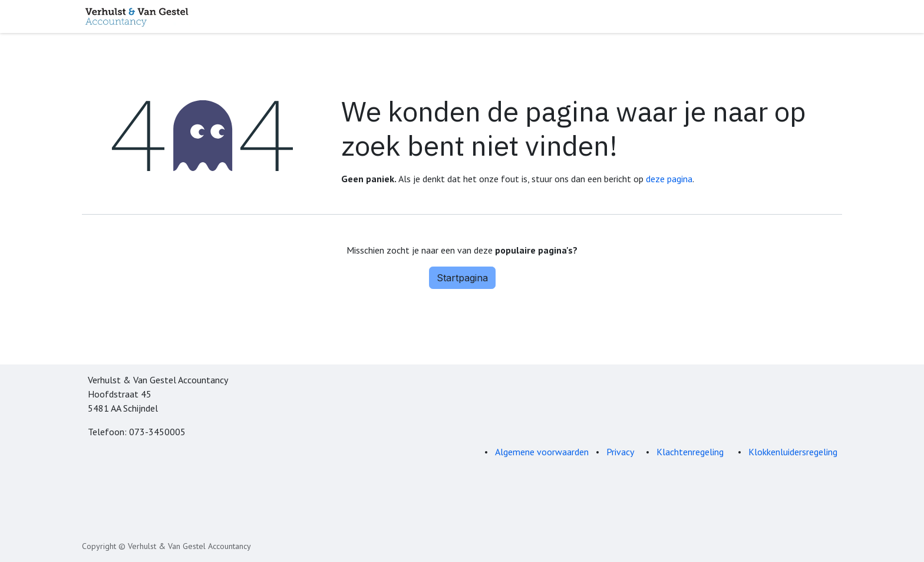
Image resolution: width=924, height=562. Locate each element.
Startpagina (462, 278)
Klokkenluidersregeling (793, 452)
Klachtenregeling (691, 452)
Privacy (620, 452)
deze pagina (669, 179)
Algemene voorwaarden (542, 452)
